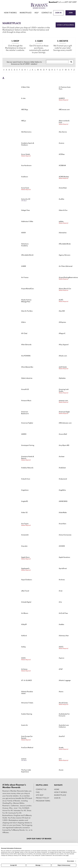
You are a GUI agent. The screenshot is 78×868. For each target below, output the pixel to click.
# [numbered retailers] (4, 70)
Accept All (13, 865)
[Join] (71, 13)
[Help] (37, 13)
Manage (39, 865)
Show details (70, 861)
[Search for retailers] (57, 62)
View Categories (65, 25)
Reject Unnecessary (64, 865)
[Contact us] (47, 13)
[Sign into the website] (58, 13)
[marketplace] (26, 13)
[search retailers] (71, 62)
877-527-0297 (71, 2)
